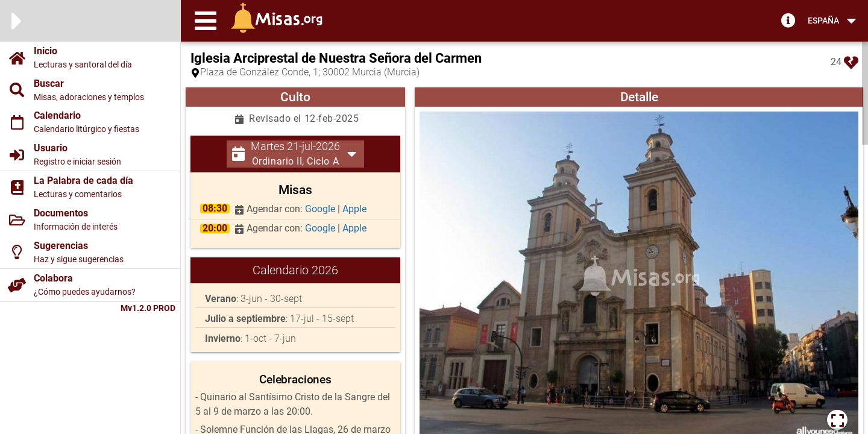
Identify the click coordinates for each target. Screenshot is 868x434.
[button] (206, 20)
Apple (354, 209)
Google (321, 209)
